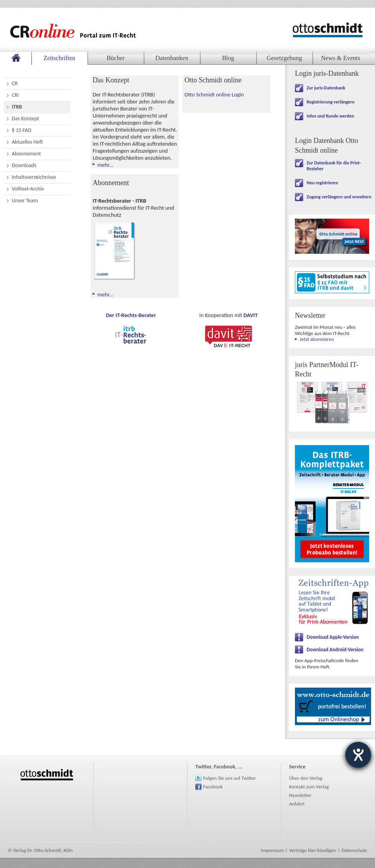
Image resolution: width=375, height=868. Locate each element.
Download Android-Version (335, 650)
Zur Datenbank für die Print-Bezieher (334, 166)
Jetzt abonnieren (317, 339)
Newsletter (300, 795)
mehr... (105, 165)
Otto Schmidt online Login (214, 94)
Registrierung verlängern (330, 102)
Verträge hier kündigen (312, 850)
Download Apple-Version (333, 637)
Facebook (213, 787)
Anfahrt (297, 804)
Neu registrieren (322, 183)
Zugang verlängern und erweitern (339, 197)
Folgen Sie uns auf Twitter (229, 778)
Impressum (272, 850)
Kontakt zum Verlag (309, 787)
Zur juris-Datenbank (326, 88)
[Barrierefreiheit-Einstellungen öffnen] (358, 755)
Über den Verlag (306, 778)
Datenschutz (354, 850)
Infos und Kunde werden (330, 116)
